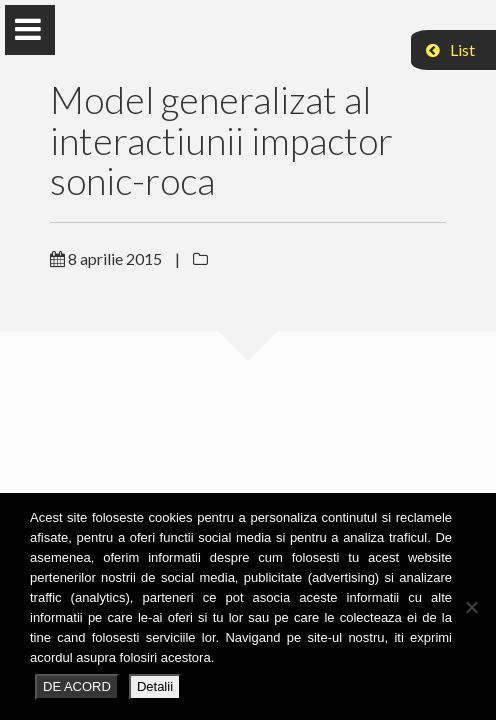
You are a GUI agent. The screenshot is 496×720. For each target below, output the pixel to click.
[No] (471, 607)
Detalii (155, 686)
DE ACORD (77, 686)
